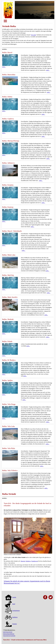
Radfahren (11, 617)
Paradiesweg (35, 561)
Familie (11, 597)
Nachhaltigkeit (12, 611)
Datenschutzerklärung (9, 634)
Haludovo (28, 561)
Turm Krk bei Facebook (9, 636)
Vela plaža (33, 35)
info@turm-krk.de (8, 632)
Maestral (23, 561)
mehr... (48, 70)
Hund (10, 604)
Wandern (11, 624)
